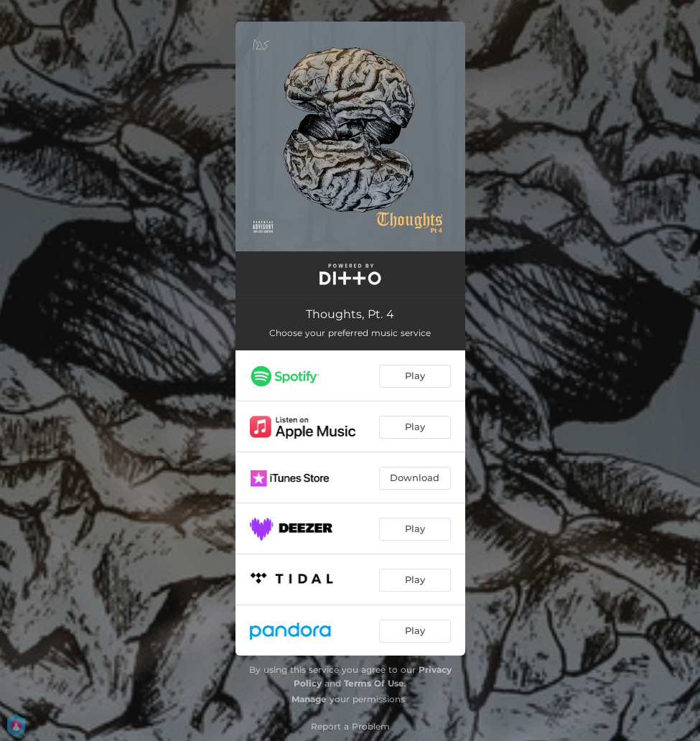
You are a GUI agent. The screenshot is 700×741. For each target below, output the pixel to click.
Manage (309, 699)
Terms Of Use (374, 683)
